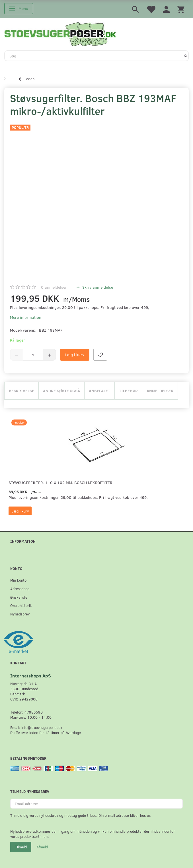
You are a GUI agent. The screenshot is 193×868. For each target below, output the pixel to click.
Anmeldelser (160, 391)
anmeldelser (54, 287)
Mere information (26, 317)
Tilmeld (21, 847)
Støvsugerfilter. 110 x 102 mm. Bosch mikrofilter (60, 482)
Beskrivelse (21, 391)
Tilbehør (128, 391)
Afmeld (42, 847)
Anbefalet (99, 391)
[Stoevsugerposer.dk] (60, 34)
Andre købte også (61, 391)
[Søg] (186, 56)
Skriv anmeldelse (97, 287)
